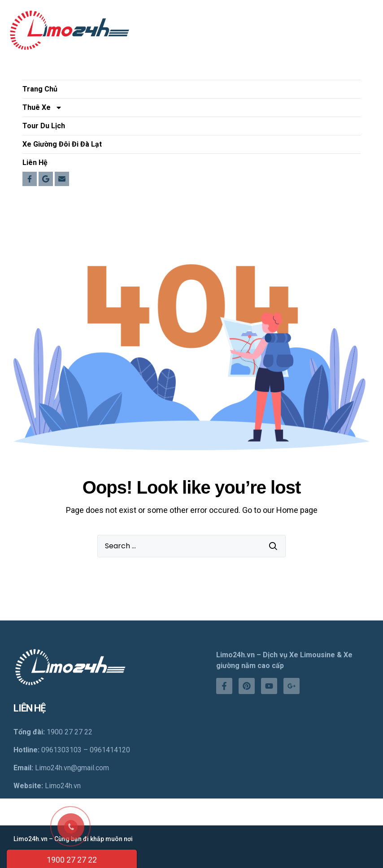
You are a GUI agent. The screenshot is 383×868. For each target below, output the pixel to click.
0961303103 (61, 750)
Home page (297, 510)
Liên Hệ (35, 163)
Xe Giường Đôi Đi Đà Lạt (62, 144)
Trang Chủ (40, 89)
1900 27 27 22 (72, 860)
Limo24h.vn (63, 786)
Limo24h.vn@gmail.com (72, 768)
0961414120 (110, 750)
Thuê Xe (42, 108)
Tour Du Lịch (44, 126)
